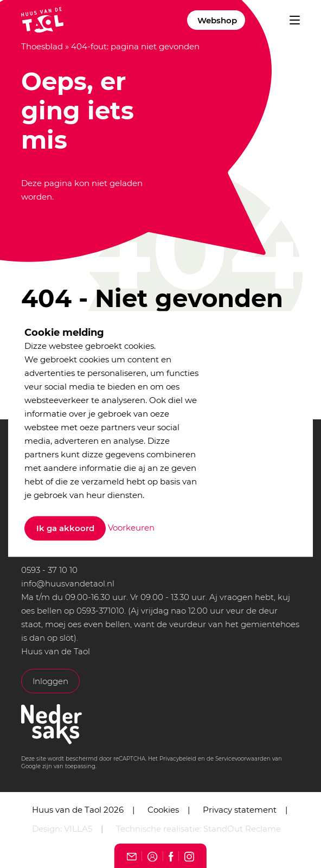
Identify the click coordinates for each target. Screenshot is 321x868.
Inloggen (50, 681)
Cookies (163, 810)
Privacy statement (240, 810)
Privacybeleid (178, 759)
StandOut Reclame (242, 829)
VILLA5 (78, 829)
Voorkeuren (131, 528)
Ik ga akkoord (65, 529)
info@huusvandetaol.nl (68, 583)
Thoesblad (42, 46)
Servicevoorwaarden (243, 759)
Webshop (217, 20)
